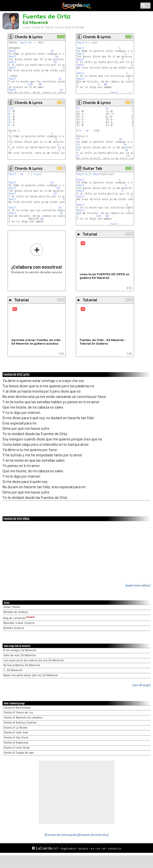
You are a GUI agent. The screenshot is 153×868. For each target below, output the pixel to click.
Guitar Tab (92, 168)
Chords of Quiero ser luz (18, 713)
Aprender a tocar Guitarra (19, 623)
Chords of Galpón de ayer (19, 753)
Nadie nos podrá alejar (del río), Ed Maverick (31, 675)
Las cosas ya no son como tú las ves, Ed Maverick (34, 660)
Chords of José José (16, 733)
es (92, 848)
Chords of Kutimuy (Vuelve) (20, 723)
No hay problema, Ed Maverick (22, 665)
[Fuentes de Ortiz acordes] (62, 835)
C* (133, 108)
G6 (30, 43)
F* (78, 108)
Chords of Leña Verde (17, 748)
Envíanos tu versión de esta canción (37, 258)
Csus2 (38, 174)
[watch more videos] (138, 585)
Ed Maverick (35, 23)
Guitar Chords (12, 607)
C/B (11, 108)
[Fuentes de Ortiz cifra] (94, 835)
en (98, 848)
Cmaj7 (97, 174)
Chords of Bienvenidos (17, 708)
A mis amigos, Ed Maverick (20, 650)
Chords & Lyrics (28, 37)
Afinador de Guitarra (16, 612)
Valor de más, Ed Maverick (20, 655)
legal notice (69, 848)
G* (107, 108)
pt (104, 848)
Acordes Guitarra (14, 628)
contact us (115, 848)
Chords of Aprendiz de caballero (23, 718)
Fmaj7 (23, 43)
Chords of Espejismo (16, 743)
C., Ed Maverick (13, 670)
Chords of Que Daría (16, 738)
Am (40, 84)
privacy (83, 848)
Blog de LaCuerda (19, 618)
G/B (31, 84)
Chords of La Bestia (15, 728)
